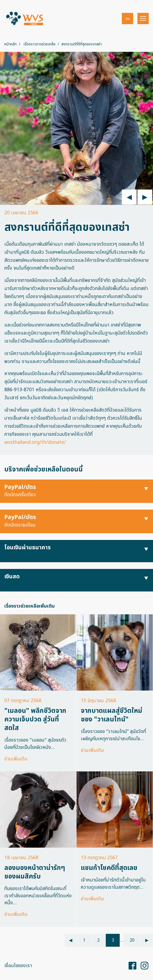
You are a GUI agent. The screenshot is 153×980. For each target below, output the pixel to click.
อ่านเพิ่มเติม (16, 759)
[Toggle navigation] (143, 19)
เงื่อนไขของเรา (18, 966)
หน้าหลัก (10, 44)
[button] (127, 19)
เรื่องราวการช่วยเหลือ (39, 44)
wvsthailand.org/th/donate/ (35, 442)
